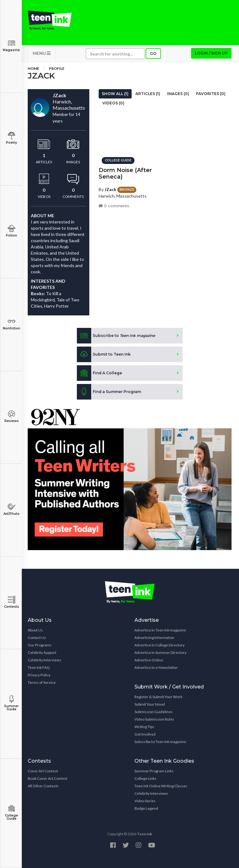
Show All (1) (115, 94)
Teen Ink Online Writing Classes (161, 786)
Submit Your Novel (150, 704)
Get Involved (145, 734)
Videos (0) (113, 103)
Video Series (145, 801)
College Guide (11, 813)
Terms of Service (42, 682)
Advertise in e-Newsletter (156, 667)
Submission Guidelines (154, 712)
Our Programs (40, 645)
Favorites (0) (211, 94)
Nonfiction (11, 324)
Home (33, 68)
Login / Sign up (211, 53)
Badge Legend (146, 808)
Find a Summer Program (109, 392)
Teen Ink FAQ (39, 667)
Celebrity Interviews (45, 660)
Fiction (11, 231)
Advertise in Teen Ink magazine (160, 630)
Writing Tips (144, 727)
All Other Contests (43, 786)
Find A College (99, 373)
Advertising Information (154, 638)
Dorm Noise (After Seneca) (125, 173)
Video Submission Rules (154, 719)
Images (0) (178, 94)
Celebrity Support (42, 652)
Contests (11, 602)
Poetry (11, 138)
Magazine (11, 46)
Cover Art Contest (43, 771)
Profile (57, 68)
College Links (145, 778)
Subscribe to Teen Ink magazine (160, 742)
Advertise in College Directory (159, 645)
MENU (42, 53)
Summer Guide (11, 703)
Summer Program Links (154, 771)
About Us (35, 630)
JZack (110, 189)
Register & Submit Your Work (158, 697)
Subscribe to (116, 336)
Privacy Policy (39, 675)
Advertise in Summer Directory (160, 652)
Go (153, 53)
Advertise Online (149, 660)
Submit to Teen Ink (104, 354)
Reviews (11, 417)
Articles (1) (148, 94)
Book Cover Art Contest (47, 778)
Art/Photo (11, 509)
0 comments (114, 206)
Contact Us (37, 638)
